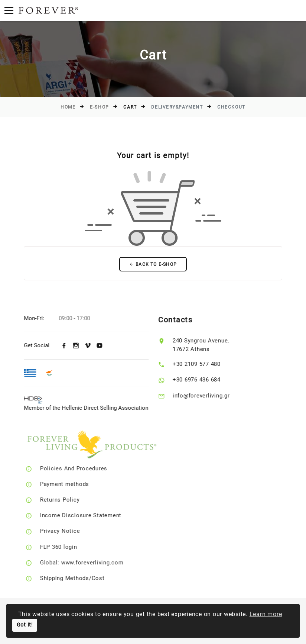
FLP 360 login (70, 547)
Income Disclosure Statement (92, 516)
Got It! (25, 625)
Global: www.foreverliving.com (93, 563)
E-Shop (99, 107)
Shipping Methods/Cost (84, 578)
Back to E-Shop (153, 264)
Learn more (266, 614)
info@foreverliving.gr (209, 396)
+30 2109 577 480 (205, 364)
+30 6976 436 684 (205, 380)
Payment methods (76, 484)
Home (68, 107)
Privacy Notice (72, 531)
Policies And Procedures (85, 469)
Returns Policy (71, 500)
